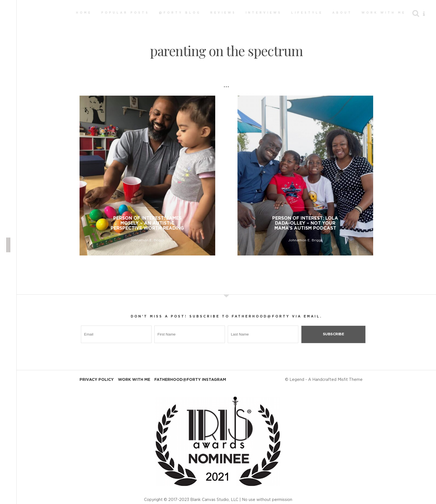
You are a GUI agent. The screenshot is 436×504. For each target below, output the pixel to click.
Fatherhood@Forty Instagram (190, 380)
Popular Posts (125, 13)
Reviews (223, 13)
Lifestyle (307, 13)
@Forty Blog (180, 13)
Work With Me (384, 13)
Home (84, 13)
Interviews (264, 13)
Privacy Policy (97, 380)
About (342, 13)
